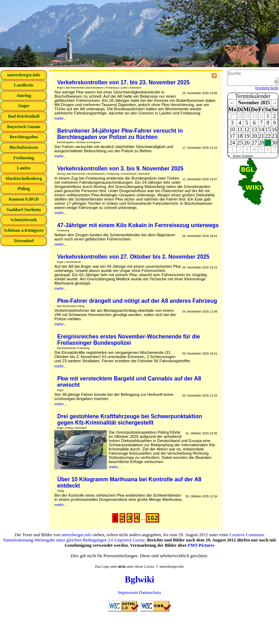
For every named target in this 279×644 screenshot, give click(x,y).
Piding (24, 189)
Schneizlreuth (24, 220)
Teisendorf (24, 241)
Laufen (24, 168)
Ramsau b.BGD (24, 199)
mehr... (60, 118)
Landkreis (24, 85)
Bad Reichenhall (24, 116)
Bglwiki (139, 579)
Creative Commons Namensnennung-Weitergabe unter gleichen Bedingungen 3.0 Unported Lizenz (134, 537)
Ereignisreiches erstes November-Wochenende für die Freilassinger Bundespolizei (128, 340)
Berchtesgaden (24, 137)
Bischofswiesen (24, 147)
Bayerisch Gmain (24, 127)
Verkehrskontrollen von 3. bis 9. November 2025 (120, 169)
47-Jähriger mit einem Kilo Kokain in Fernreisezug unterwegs (138, 225)
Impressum (128, 593)
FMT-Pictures (201, 545)
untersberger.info (23, 75)
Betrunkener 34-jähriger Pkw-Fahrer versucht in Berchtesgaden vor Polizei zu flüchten (120, 134)
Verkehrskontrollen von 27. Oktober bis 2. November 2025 (133, 257)
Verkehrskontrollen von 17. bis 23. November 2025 (123, 82)
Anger (24, 106)
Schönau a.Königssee (24, 230)
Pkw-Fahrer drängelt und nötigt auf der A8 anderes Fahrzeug (137, 301)
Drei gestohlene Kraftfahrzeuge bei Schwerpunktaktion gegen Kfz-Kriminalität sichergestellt (130, 419)
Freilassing (24, 158)
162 (152, 518)
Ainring (24, 96)
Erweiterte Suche (267, 88)
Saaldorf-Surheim (24, 210)
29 (268, 143)
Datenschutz (150, 593)
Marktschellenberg (24, 178)
